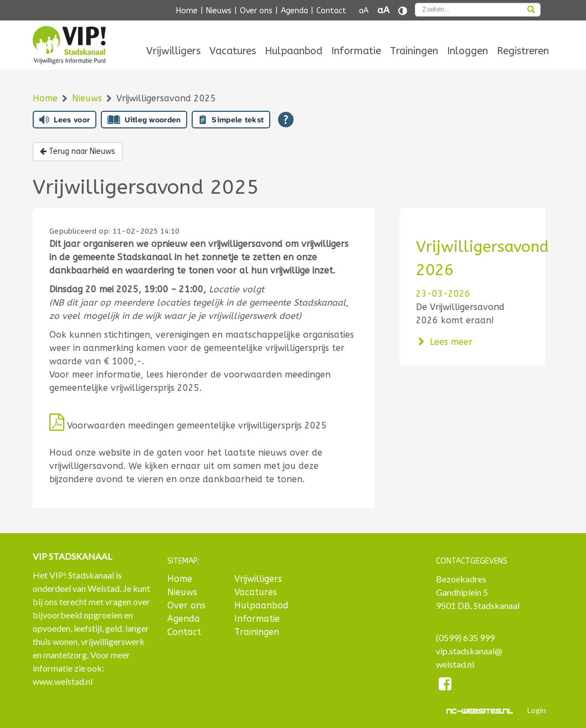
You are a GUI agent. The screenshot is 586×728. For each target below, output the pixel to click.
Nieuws (219, 11)
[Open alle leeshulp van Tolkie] (286, 120)
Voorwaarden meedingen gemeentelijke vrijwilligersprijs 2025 (188, 425)
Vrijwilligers (173, 51)
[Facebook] (446, 686)
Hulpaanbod (294, 51)
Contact (331, 11)
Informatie (356, 51)
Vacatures (233, 51)
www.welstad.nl (63, 681)
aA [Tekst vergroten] (383, 10)
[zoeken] (531, 11)
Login (537, 710)
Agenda (294, 11)
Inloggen (467, 51)
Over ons (256, 11)
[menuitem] (173, 51)
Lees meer (444, 342)
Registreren (523, 51)
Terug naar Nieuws (78, 151)
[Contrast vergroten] (403, 11)
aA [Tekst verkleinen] (364, 11)
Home (187, 11)
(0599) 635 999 (465, 637)
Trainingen (414, 51)
